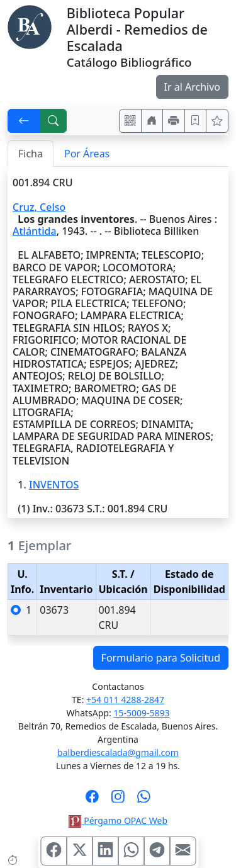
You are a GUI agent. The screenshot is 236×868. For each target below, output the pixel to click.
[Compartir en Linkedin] (105, 851)
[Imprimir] (174, 121)
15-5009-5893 (141, 713)
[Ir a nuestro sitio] (152, 121)
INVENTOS (54, 485)
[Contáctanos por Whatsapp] (144, 800)
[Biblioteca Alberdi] (30, 26)
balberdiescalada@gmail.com (118, 752)
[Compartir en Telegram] (157, 851)
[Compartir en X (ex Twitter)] (79, 851)
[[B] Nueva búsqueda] (53, 121)
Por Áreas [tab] (87, 154)
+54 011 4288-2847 (125, 700)
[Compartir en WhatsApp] (131, 851)
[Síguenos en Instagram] (118, 800)
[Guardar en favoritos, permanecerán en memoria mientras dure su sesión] (196, 121)
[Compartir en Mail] (183, 851)
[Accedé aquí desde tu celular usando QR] (130, 121)
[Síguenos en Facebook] (92, 800)
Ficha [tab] (31, 154)
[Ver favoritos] (217, 121)
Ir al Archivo (192, 87)
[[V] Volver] (24, 121)
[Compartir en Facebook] (53, 851)
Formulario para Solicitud (161, 658)
